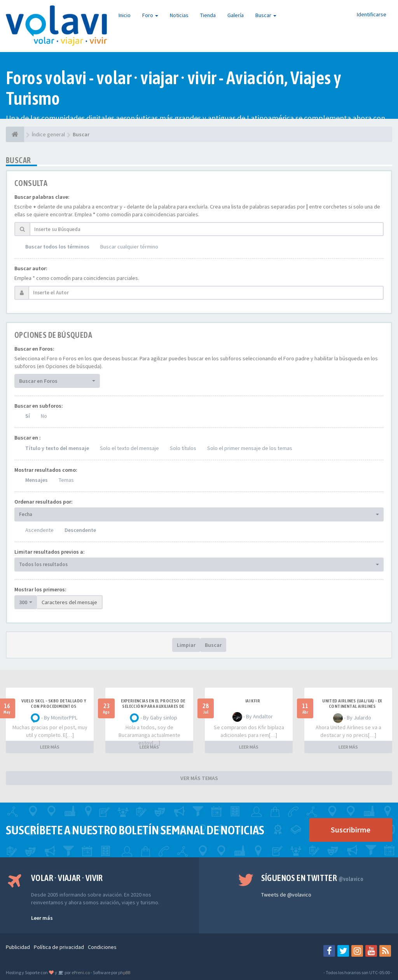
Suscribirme (351, 830)
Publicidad (18, 947)
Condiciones (102, 947)
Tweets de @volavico (286, 895)
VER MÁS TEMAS (199, 778)
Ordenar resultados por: (44, 502)
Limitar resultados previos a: (50, 552)
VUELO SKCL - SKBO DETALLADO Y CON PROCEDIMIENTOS (54, 704)
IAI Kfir (253, 701)
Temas (66, 480)
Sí (28, 416)
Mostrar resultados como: (46, 470)
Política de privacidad (59, 947)
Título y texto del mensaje (57, 448)
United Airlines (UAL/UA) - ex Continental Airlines (352, 704)
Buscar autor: (31, 268)
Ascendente (39, 530)
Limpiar (186, 645)
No (44, 416)
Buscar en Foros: (34, 349)
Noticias (179, 15)
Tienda (208, 15)
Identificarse (372, 14)
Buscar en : (28, 438)
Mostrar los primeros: (40, 589)
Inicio (125, 15)
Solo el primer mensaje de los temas (250, 448)
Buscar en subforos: (39, 406)
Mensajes (37, 480)
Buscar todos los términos (57, 247)
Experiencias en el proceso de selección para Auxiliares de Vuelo (153, 706)
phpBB (124, 972)
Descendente (80, 530)
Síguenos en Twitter (312, 878)
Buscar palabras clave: (42, 197)
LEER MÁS (50, 747)
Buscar (266, 15)
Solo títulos (183, 448)
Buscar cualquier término (129, 247)
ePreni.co (80, 972)
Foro (150, 15)
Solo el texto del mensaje (129, 448)
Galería (236, 15)
